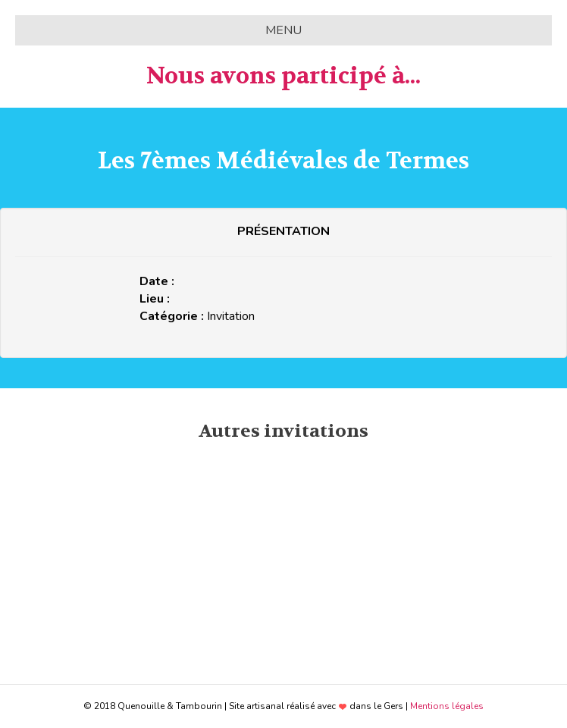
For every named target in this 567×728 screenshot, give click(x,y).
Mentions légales (447, 706)
